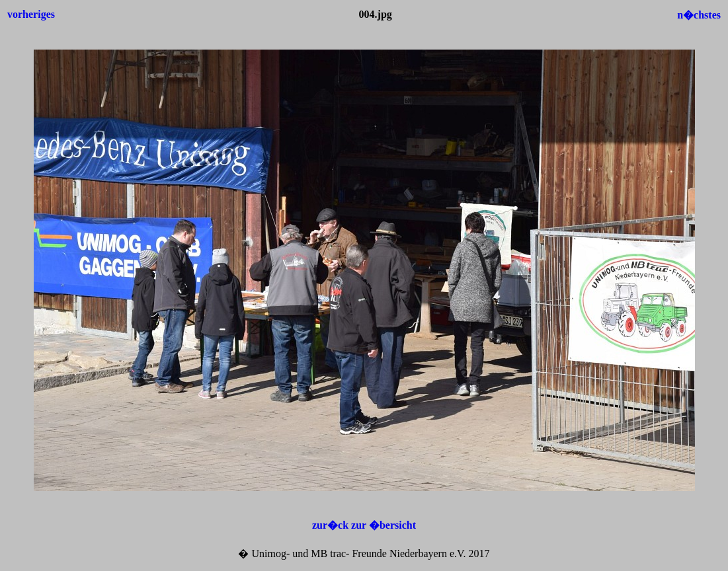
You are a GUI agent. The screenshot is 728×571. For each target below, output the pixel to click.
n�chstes (699, 15)
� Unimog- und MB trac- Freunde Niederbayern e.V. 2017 (364, 553)
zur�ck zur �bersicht (364, 525)
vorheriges (31, 14)
